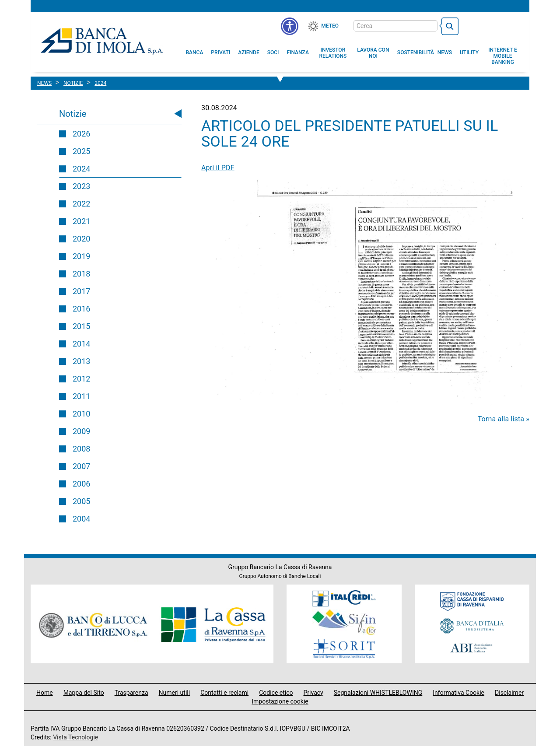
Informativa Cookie (458, 693)
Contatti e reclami (224, 693)
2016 (81, 309)
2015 (81, 326)
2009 (81, 431)
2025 (81, 151)
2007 (81, 466)
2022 (81, 204)
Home (45, 693)
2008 (81, 449)
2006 (81, 484)
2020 (81, 239)
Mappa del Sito (84, 693)
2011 (81, 396)
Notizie (73, 114)
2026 (81, 134)
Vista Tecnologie (75, 737)
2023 (81, 186)
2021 (81, 221)
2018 (81, 274)
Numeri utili (175, 693)
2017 (81, 291)
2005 (81, 501)
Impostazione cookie (280, 701)
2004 (81, 519)
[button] (290, 26)
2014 (81, 344)
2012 (81, 379)
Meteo (330, 26)
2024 (81, 169)
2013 (81, 361)
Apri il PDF (218, 168)
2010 (81, 414)
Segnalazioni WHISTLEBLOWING (378, 693)
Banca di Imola (102, 41)
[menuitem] (195, 53)
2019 (81, 256)
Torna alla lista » (504, 419)
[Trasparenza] (492, 25)
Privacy (313, 693)
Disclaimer (509, 693)
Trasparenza (131, 693)
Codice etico (276, 693)
